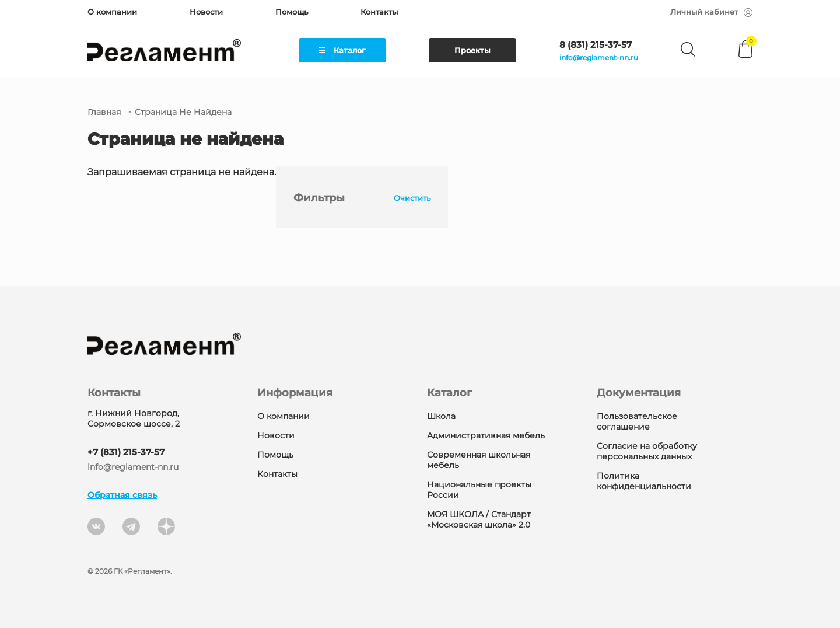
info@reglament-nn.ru (599, 57)
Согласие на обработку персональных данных (647, 451)
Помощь (292, 12)
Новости (206, 12)
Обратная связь (122, 495)
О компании (112, 12)
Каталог (342, 50)
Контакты (379, 12)
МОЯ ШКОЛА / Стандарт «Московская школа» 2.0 (479, 519)
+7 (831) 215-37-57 (126, 452)
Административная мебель (486, 435)
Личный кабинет (711, 12)
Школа (441, 416)
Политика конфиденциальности (644, 481)
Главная (104, 112)
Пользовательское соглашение (637, 421)
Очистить (408, 198)
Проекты (473, 50)
